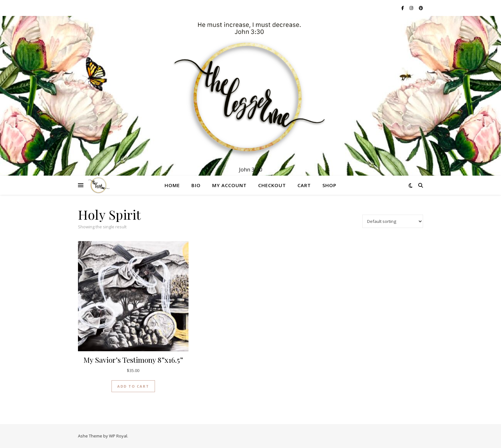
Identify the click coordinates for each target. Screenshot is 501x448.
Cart (304, 185)
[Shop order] (393, 221)
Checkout (272, 185)
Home (172, 185)
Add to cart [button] (133, 386)
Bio (196, 185)
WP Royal (118, 436)
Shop (329, 185)
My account (229, 185)
